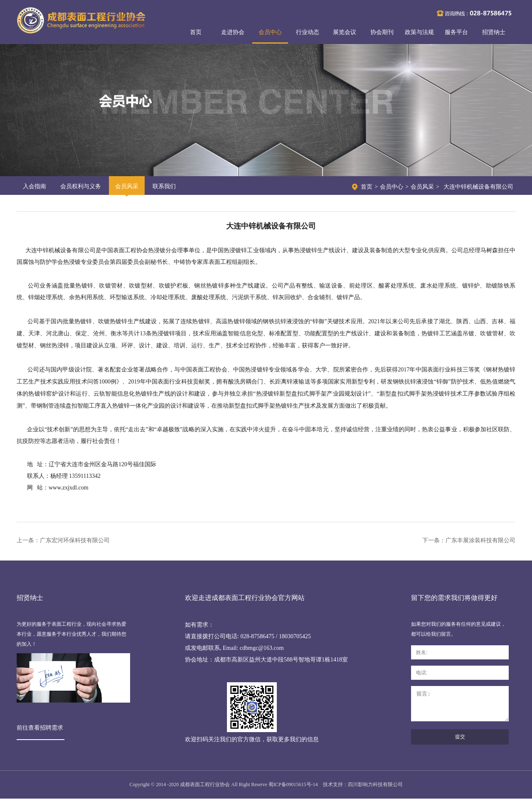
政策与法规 (419, 32)
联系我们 (164, 186)
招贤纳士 (494, 32)
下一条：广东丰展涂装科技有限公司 (469, 540)
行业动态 (308, 32)
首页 (196, 32)
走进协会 (233, 32)
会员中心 (270, 32)
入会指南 (34, 186)
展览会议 (345, 32)
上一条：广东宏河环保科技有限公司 (63, 540)
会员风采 (127, 186)
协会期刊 (382, 32)
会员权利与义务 (81, 186)
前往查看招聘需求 (40, 728)
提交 (460, 743)
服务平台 (456, 32)
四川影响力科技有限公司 (375, 790)
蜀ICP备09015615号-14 (293, 790)
